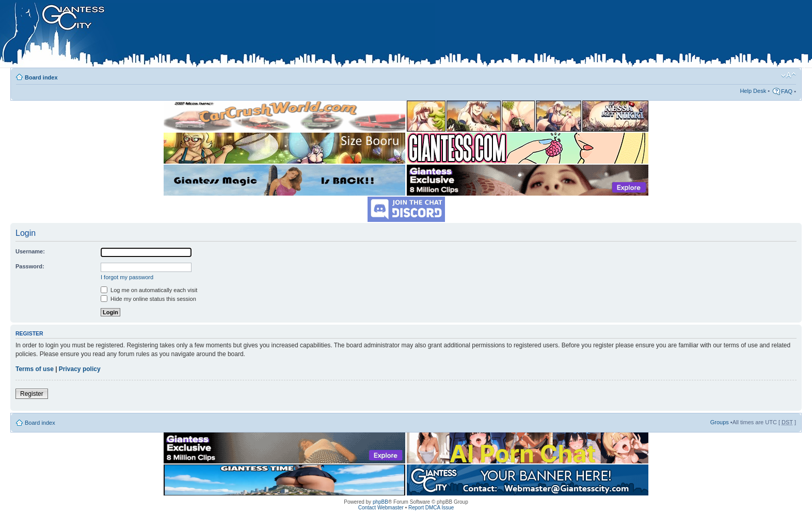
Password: (30, 266)
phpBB (380, 502)
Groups (720, 422)
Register (32, 394)
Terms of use (35, 369)
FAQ (787, 91)
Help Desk (753, 91)
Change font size (789, 75)
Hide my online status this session (148, 299)
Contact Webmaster (381, 508)
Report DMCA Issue (431, 508)
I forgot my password (127, 277)
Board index (41, 77)
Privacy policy (80, 369)
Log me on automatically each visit (149, 290)
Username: (30, 251)
